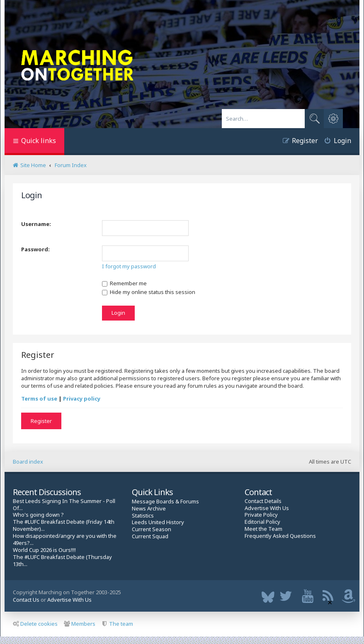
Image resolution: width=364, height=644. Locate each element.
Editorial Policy (262, 522)
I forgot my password (129, 266)
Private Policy (261, 515)
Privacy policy (82, 399)
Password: (35, 249)
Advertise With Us (267, 508)
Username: (36, 224)
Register (41, 421)
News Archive (149, 509)
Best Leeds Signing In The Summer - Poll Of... (64, 505)
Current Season (152, 529)
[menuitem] (335, 142)
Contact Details (263, 501)
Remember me (124, 283)
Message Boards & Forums (165, 501)
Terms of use (39, 399)
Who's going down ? (38, 515)
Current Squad (150, 536)
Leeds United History (158, 522)
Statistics (143, 516)
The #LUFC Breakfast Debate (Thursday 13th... (62, 561)
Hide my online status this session (149, 292)
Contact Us (26, 600)
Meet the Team (263, 529)
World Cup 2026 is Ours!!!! (44, 550)
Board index (28, 462)
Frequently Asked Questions (280, 536)
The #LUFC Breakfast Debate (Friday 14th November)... (64, 525)
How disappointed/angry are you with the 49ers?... (65, 540)
